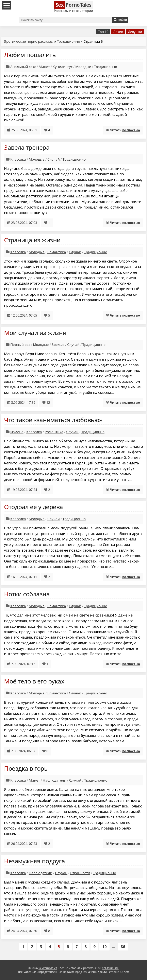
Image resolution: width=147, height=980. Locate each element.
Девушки (135, 32)
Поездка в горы (26, 768)
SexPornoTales (48, 968)
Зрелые (58, 345)
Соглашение (110, 968)
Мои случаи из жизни (35, 333)
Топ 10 (103, 32)
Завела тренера (27, 147)
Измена (17, 432)
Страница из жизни (32, 240)
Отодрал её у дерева (34, 507)
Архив (118, 32)
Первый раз (20, 345)
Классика (18, 159)
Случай (54, 159)
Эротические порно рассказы (29, 41)
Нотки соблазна (27, 594)
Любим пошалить (30, 55)
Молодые (83, 67)
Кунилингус (63, 67)
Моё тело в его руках (34, 681)
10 (104, 947)
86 (123, 947)
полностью (131, 130)
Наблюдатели (54, 780)
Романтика (57, 252)
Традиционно (68, 41)
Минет (44, 67)
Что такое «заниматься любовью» (53, 420)
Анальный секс (23, 67)
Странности (80, 873)
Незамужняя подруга (34, 861)
